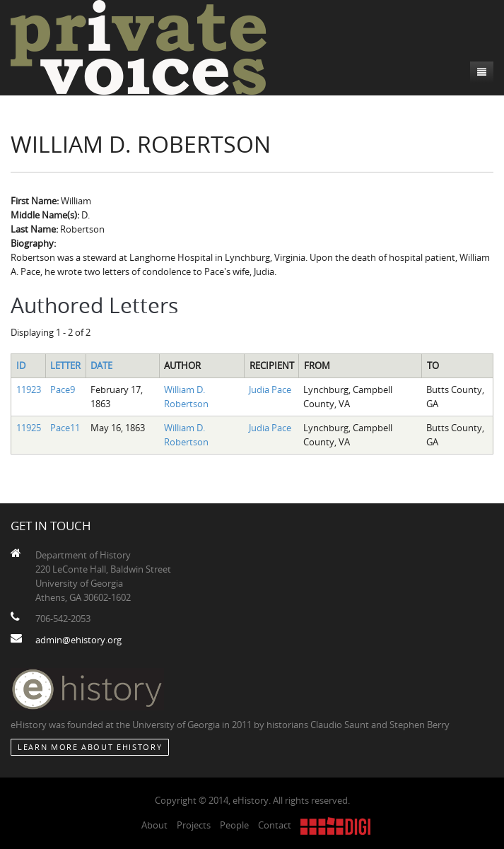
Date (101, 365)
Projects (194, 825)
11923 (29, 390)
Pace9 (63, 390)
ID (21, 365)
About (154, 825)
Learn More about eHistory (90, 747)
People (234, 825)
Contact (275, 825)
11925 (29, 428)
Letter (65, 365)
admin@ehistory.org (78, 640)
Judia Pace (270, 390)
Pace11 (65, 428)
